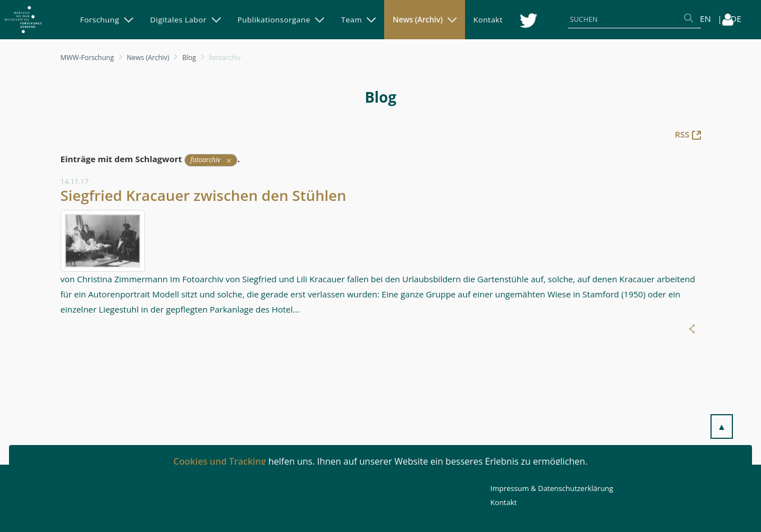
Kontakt (503, 502)
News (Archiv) (148, 58)
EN (705, 19)
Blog (189, 58)
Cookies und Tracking (220, 461)
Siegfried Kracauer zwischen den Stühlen (204, 195)
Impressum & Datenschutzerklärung (552, 488)
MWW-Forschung (87, 58)
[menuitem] (107, 20)
